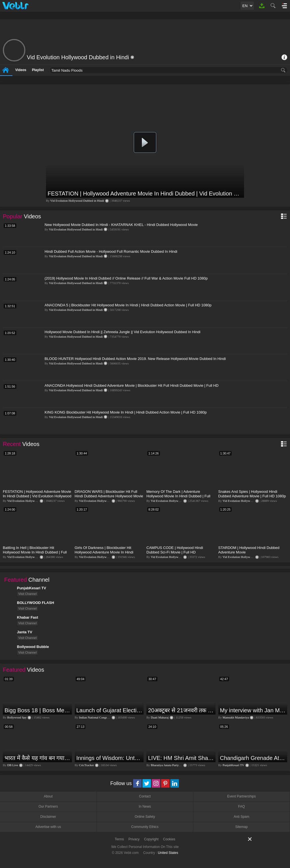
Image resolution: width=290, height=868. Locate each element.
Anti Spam (241, 817)
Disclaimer (48, 817)
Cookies (169, 839)
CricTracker (86, 765)
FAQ (241, 807)
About (48, 796)
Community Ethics (145, 827)
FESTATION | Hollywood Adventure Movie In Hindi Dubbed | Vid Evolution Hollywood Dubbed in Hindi (145, 194)
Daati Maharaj (160, 717)
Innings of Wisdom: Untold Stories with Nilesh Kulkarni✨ (109, 758)
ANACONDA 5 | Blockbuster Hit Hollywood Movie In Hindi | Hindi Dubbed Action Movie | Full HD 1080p (128, 305)
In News (145, 807)
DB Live (13, 765)
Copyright (151, 839)
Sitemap (241, 827)
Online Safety (145, 817)
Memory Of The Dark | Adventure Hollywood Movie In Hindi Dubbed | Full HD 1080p (178, 496)
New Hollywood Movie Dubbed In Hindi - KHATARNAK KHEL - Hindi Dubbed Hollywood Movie (121, 225)
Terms (119, 839)
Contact (145, 796)
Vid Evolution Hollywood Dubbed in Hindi (77, 201)
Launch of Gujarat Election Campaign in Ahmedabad (109, 710)
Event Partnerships (241, 796)
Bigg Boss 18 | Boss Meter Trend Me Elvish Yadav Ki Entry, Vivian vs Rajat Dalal (38, 710)
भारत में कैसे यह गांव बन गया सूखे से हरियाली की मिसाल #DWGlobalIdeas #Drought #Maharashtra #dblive (38, 758)
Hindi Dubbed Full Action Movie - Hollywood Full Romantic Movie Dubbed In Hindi (111, 251)
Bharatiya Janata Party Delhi (169, 765)
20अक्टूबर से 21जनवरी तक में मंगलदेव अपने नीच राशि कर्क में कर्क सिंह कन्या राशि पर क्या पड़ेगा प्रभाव (181, 710)
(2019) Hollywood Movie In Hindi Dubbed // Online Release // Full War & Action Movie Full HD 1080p (126, 278)
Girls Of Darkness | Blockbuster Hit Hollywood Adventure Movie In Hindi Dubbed (104, 552)
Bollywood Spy (17, 717)
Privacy (134, 839)
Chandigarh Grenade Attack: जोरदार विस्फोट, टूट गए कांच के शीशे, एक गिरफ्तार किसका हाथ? (253, 758)
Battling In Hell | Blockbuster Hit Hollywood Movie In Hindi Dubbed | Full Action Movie (35, 552)
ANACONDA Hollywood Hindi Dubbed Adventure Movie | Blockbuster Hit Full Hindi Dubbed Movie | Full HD (132, 385)
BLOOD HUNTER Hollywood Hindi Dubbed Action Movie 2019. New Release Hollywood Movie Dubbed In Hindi (135, 359)
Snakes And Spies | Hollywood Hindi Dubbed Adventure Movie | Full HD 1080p (252, 494)
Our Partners (48, 807)
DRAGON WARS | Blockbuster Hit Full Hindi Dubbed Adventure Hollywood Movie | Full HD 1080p (109, 496)
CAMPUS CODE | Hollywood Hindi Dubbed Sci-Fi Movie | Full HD (175, 550)
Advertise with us (48, 827)
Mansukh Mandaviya (236, 717)
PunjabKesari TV (233, 765)
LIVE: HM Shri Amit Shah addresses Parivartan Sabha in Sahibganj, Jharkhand (181, 758)
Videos (21, 70)
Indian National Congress (95, 717)
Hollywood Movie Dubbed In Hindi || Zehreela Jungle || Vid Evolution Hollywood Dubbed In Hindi (122, 332)
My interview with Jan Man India (253, 710)
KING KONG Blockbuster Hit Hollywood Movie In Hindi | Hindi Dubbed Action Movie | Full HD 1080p (126, 412)
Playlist (38, 70)
